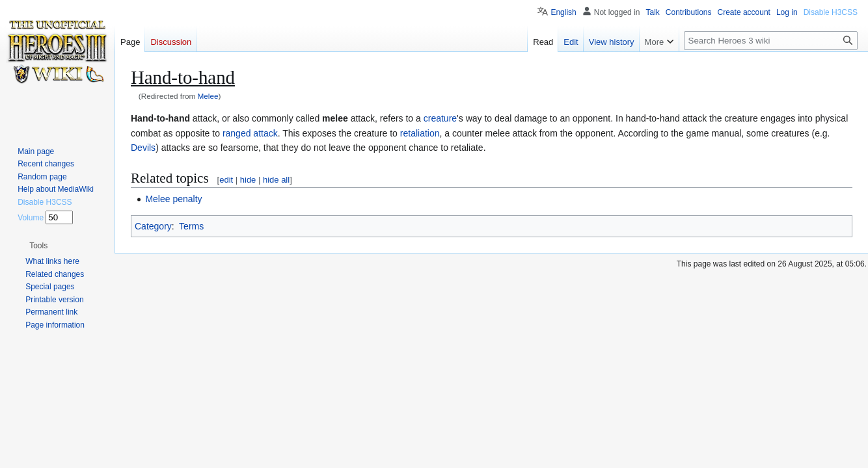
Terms (191, 226)
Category (153, 226)
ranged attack (250, 133)
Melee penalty (173, 199)
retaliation (420, 133)
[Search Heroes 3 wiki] (771, 41)
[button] (38, 246)
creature (440, 118)
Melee (208, 96)
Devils (143, 148)
